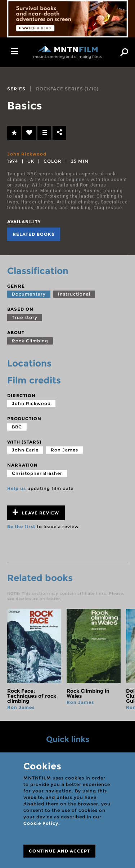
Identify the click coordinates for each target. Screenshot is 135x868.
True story (25, 317)
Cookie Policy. (42, 823)
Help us (17, 488)
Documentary (29, 294)
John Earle (25, 450)
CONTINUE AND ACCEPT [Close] (59, 851)
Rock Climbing (30, 341)
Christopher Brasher (37, 473)
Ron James (64, 450)
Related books (34, 234)
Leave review (36, 512)
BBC (17, 427)
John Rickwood (27, 154)
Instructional (74, 294)
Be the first (21, 527)
